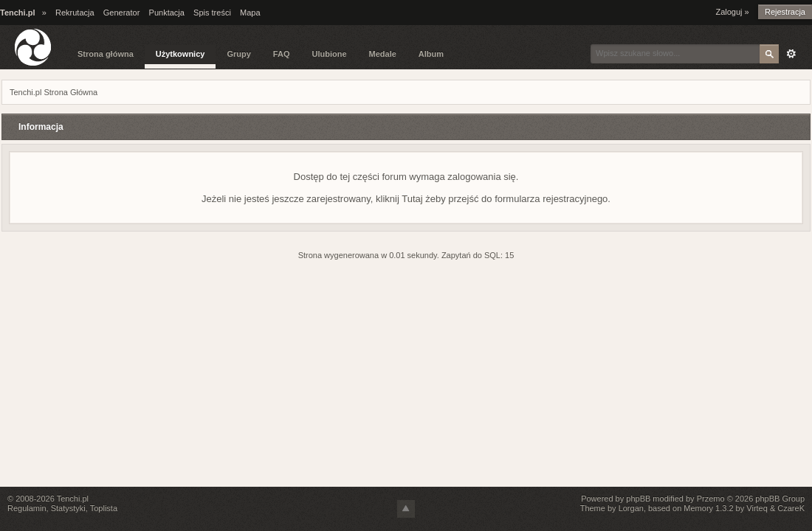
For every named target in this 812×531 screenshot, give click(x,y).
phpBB (638, 499)
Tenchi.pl (73, 499)
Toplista (104, 508)
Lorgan (631, 508)
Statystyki (68, 508)
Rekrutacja (75, 13)
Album (431, 54)
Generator (122, 13)
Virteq (757, 508)
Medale (383, 54)
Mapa (250, 13)
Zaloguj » (732, 12)
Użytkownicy (180, 54)
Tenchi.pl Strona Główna (54, 92)
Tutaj (412, 199)
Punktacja (167, 13)
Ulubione (329, 54)
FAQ (282, 54)
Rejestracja (785, 12)
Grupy (238, 54)
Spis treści (212, 13)
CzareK (791, 508)
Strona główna (106, 54)
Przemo (711, 499)
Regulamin (27, 508)
